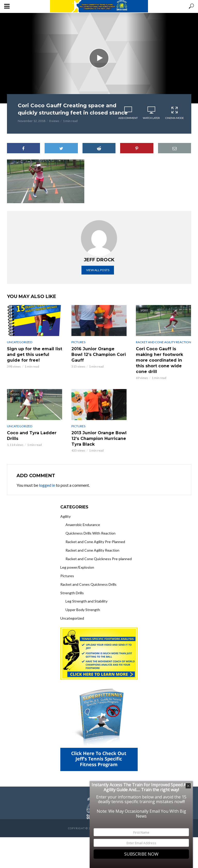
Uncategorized (20, 342)
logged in (47, 485)
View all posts (98, 270)
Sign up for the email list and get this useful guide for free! (35, 355)
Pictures (78, 342)
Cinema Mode (175, 113)
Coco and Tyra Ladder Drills (32, 436)
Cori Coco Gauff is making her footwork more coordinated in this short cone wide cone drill (159, 360)
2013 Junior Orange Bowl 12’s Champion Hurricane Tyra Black (99, 439)
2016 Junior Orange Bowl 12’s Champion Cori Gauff (99, 355)
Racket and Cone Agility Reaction (163, 342)
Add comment (128, 118)
